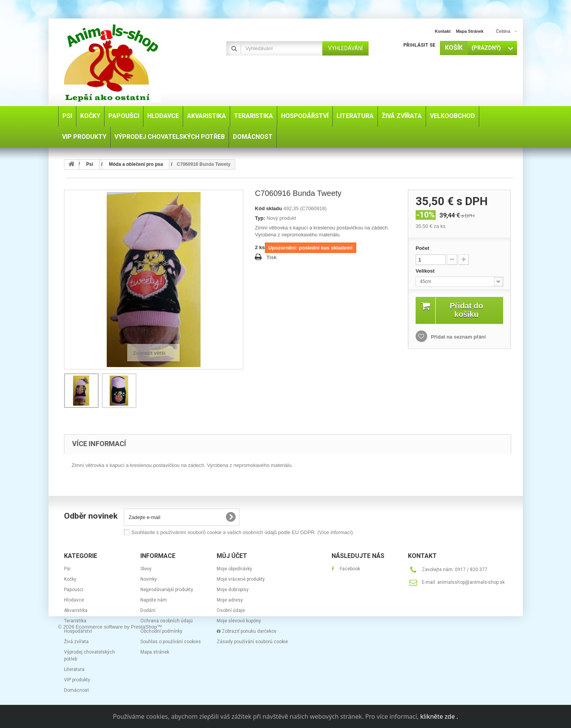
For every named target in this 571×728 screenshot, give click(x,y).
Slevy (146, 569)
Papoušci (74, 590)
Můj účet (232, 556)
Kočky (70, 579)
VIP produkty (77, 680)
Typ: (260, 218)
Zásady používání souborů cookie (252, 642)
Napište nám (154, 600)
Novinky (149, 579)
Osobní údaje (231, 610)
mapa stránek (470, 31)
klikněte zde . (439, 716)
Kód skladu (268, 208)
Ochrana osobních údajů (167, 621)
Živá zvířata (76, 642)
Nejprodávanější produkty (167, 590)
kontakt (443, 31)
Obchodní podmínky (161, 631)
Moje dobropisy (233, 590)
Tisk (271, 257)
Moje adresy (230, 600)
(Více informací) (335, 532)
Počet (422, 248)
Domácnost (77, 690)
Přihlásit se (419, 45)
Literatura (74, 669)
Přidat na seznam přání (458, 337)
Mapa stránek (155, 652)
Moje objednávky (234, 569)
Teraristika (75, 621)
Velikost (426, 271)
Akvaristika (76, 610)
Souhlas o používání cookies (171, 642)
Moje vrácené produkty (241, 579)
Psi (67, 569)
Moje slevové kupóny (239, 621)
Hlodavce (74, 600)
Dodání (148, 610)
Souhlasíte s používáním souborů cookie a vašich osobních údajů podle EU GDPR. (242, 532)
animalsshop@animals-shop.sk (471, 582)
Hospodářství (78, 631)
